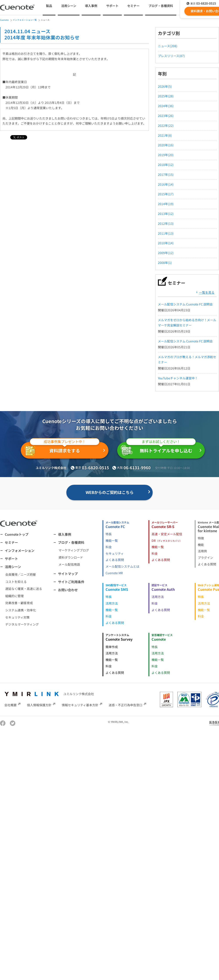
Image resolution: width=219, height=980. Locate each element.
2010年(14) (166, 243)
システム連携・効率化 (21, 610)
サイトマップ (68, 574)
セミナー (133, 6)
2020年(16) (166, 145)
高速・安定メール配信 (167, 534)
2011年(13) (166, 233)
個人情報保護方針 (39, 705)
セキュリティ (115, 553)
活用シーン (13, 567)
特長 (109, 534)
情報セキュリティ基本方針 (80, 705)
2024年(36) (166, 106)
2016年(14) (166, 184)
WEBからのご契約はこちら (110, 492)
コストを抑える (16, 582)
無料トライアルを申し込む (158, 449)
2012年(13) (166, 223)
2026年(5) (165, 86)
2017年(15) (166, 174)
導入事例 (91, 6)
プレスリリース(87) (171, 56)
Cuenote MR (114, 573)
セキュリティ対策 (17, 617)
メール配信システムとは (122, 566)
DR (167, 541)
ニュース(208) (168, 46)
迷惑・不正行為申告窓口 (125, 705)
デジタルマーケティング (22, 624)
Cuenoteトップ (17, 534)
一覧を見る (207, 292)
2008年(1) (165, 263)
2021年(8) (165, 135)
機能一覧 (112, 541)
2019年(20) (166, 155)
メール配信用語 (69, 564)
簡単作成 (112, 647)
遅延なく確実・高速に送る (24, 589)
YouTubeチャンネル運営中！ (178, 378)
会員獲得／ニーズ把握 (20, 574)
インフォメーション (20, 550)
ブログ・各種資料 (71, 542)
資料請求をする (62, 449)
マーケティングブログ (74, 550)
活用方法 (112, 603)
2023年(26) (166, 116)
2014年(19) (166, 204)
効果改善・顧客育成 (19, 603)
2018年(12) (166, 165)
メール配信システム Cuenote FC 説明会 (185, 304)
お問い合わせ (68, 590)
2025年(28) (166, 96)
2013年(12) (166, 214)
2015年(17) (166, 194)
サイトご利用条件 (71, 582)
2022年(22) (166, 126)
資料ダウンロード (71, 557)
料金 (109, 547)
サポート (112, 6)
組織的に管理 (14, 596)
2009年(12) (166, 253)
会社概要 (11, 705)
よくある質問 (115, 560)
